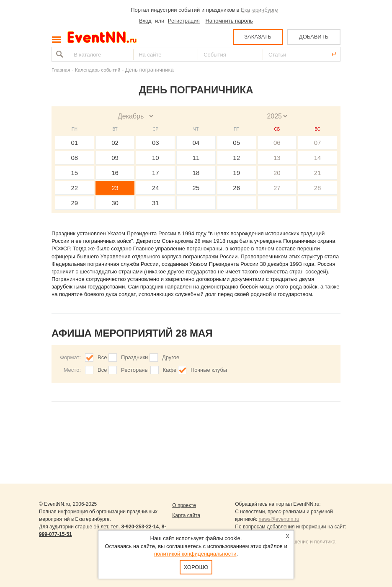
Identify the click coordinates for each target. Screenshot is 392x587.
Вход (145, 21)
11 (196, 158)
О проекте (184, 505)
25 (196, 188)
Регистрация (184, 21)
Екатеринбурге (259, 10)
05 (236, 143)
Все (102, 357)
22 (75, 188)
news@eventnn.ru (279, 519)
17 (156, 173)
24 (156, 188)
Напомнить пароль (229, 21)
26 (236, 188)
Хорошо (196, 567)
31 (156, 203)
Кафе (170, 370)
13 (277, 158)
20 (277, 173)
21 (318, 173)
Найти (59, 54)
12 (236, 158)
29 (75, 203)
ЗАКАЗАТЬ (258, 37)
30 (115, 203)
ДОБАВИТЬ (314, 37)
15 (75, 173)
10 (156, 158)
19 (236, 173)
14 (318, 158)
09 (115, 158)
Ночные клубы (209, 370)
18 (196, 173)
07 (318, 143)
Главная (61, 70)
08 (75, 158)
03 (156, 143)
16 (115, 173)
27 (277, 188)
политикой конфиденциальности (195, 554)
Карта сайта (186, 515)
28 (318, 188)
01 (75, 143)
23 (115, 188)
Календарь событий (98, 70)
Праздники (134, 357)
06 (277, 143)
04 (196, 143)
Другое (171, 357)
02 (115, 143)
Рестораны (135, 370)
